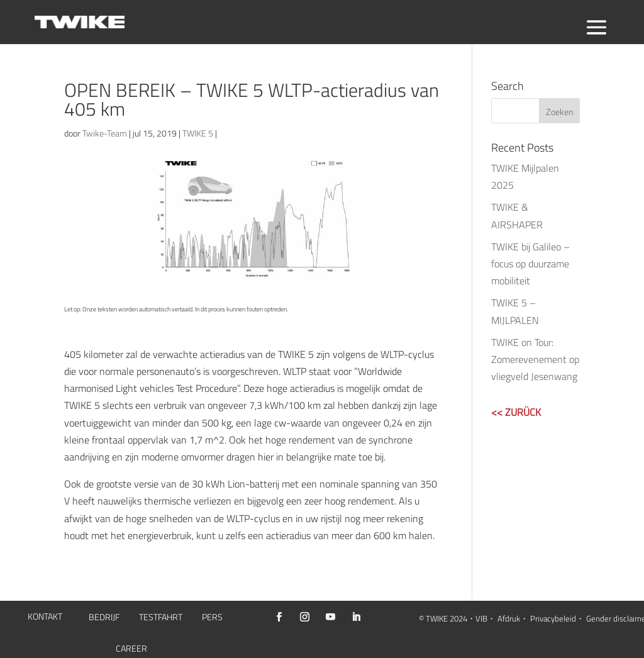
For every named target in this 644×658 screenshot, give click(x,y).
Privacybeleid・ (557, 618)
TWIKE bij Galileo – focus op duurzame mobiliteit (530, 264)
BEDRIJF (104, 618)
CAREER (131, 650)
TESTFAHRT (161, 618)
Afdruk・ (513, 618)
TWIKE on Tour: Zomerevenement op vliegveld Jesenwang (535, 359)
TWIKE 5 (198, 133)
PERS (212, 618)
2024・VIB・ (473, 618)
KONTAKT (45, 617)
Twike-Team (105, 133)
